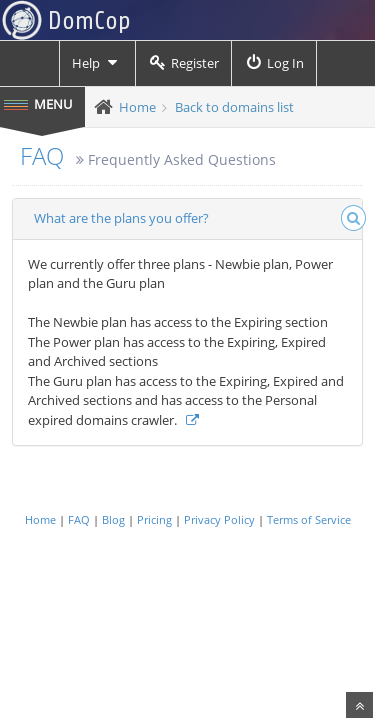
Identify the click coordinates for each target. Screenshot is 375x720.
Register (183, 63)
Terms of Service (309, 519)
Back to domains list (234, 107)
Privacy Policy (219, 519)
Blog (113, 519)
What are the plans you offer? (121, 218)
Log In (274, 63)
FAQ (42, 155)
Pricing (154, 519)
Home (137, 107)
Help (97, 63)
